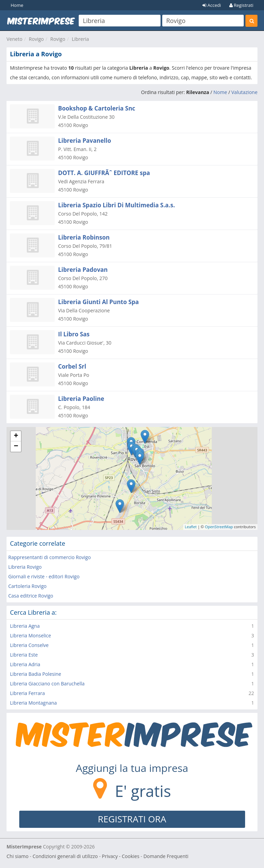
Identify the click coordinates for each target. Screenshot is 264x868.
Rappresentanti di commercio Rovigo (49, 557)
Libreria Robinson (84, 237)
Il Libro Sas (74, 334)
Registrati (241, 5)
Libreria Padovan (83, 270)
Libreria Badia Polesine (36, 674)
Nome (220, 92)
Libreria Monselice (30, 635)
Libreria (80, 39)
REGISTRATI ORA (132, 819)
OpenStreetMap (219, 527)
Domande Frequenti (166, 856)
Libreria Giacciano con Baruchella (47, 684)
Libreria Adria (25, 664)
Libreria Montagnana (33, 703)
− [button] (16, 447)
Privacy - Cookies (120, 856)
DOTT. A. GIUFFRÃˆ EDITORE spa (104, 173)
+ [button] (16, 436)
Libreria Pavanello (85, 141)
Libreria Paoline (81, 399)
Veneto (14, 39)
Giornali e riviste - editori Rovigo (44, 576)
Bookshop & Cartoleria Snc (97, 108)
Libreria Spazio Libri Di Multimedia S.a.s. (117, 205)
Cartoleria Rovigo (27, 586)
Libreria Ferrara (27, 693)
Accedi (212, 5)
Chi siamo (18, 856)
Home (17, 5)
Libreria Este (24, 655)
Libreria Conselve (29, 645)
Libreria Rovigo (25, 567)
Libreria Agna (25, 626)
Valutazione (244, 92)
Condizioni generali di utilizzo (65, 856)
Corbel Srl (72, 366)
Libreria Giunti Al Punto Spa (98, 302)
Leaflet (191, 527)
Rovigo (36, 39)
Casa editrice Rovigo (31, 596)
